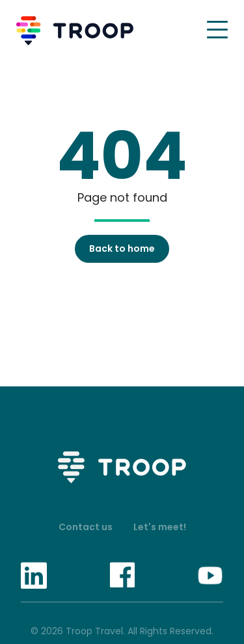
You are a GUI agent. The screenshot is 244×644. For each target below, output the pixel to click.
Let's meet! (160, 527)
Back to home (122, 248)
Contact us (86, 527)
